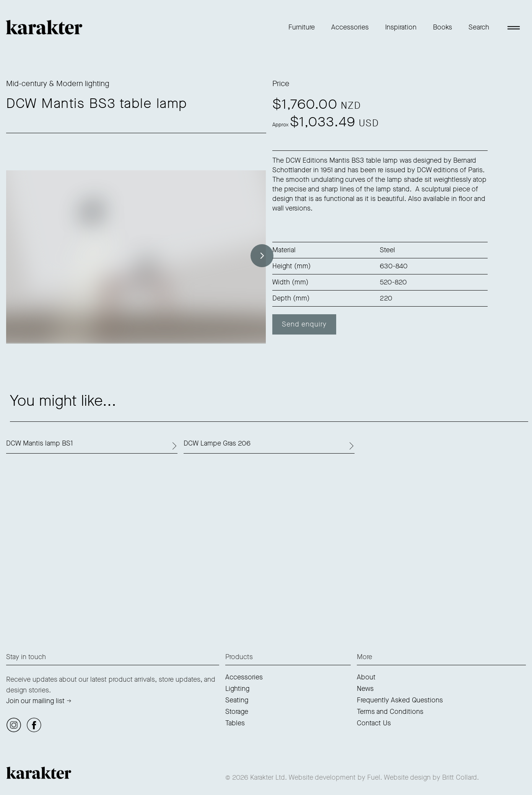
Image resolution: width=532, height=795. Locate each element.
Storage (237, 712)
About (366, 677)
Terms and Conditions (390, 712)
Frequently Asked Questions (400, 700)
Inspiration (401, 27)
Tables (235, 723)
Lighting (237, 689)
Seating (237, 700)
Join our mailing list (35, 701)
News (365, 689)
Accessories (350, 27)
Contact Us (374, 723)
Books (443, 27)
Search (479, 27)
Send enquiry (304, 324)
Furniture (302, 27)
